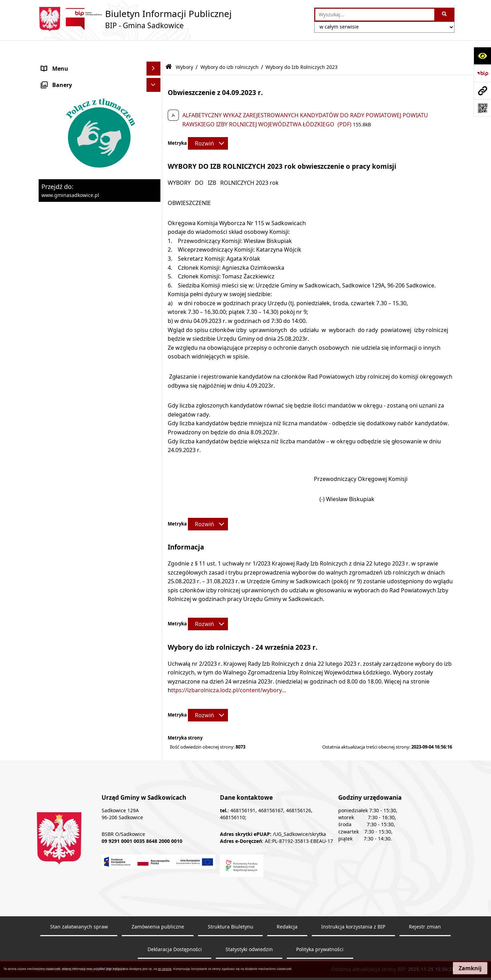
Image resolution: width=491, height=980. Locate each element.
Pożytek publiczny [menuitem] (65, 142)
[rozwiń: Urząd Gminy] (155, 92)
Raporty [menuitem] (52, 642)
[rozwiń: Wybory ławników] (155, 330)
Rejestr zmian (425, 956)
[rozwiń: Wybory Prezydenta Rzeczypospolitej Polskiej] (155, 348)
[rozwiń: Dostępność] (155, 628)
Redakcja (287, 956)
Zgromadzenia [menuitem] (61, 572)
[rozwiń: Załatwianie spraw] (155, 284)
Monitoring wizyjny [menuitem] (67, 656)
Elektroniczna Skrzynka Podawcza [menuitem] (86, 586)
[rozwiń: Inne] (155, 531)
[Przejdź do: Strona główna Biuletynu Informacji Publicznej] (169, 48)
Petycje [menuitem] (51, 559)
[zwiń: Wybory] (155, 312)
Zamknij (470, 968)
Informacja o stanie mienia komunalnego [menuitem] (77, 160)
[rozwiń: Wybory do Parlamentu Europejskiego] (155, 375)
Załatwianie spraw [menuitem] (65, 284)
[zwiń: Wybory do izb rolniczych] (155, 476)
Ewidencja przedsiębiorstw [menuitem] (77, 242)
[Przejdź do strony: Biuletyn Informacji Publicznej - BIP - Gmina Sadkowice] (134, 19)
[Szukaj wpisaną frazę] (445, 15)
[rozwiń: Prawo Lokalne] (155, 106)
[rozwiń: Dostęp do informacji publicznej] (155, 545)
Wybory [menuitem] (52, 311)
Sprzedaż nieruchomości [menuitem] (74, 178)
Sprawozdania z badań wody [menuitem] (79, 270)
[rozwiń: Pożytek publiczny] (155, 142)
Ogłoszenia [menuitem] (56, 256)
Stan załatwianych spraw (79, 956)
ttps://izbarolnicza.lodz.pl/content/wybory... (229, 671)
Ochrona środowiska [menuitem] (69, 214)
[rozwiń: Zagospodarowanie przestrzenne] (155, 228)
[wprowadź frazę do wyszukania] (375, 15)
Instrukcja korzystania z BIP (353, 956)
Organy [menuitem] (51, 78)
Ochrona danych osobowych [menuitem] (79, 298)
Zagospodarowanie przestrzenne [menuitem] (85, 228)
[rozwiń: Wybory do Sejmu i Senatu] (155, 402)
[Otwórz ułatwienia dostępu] (482, 56)
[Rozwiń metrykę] (208, 124)
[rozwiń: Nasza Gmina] (155, 64)
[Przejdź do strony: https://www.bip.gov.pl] (482, 73)
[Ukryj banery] (153, 672)
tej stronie (165, 969)
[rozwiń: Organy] (155, 78)
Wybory (184, 48)
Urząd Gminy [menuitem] (59, 92)
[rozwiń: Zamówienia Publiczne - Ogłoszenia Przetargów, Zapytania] (155, 120)
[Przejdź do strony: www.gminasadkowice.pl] (482, 90)
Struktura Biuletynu (231, 956)
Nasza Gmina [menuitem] (59, 64)
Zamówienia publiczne (158, 956)
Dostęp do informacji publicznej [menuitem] (83, 545)
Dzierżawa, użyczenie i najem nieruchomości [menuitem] (80, 196)
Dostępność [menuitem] (57, 628)
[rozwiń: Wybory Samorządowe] (155, 420)
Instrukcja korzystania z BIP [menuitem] (78, 600)
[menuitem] (100, 330)
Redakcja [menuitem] (53, 614)
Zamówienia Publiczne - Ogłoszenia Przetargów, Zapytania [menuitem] (88, 124)
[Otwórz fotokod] (482, 108)
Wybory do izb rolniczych (229, 48)
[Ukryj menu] (153, 50)
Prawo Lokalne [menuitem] (61, 105)
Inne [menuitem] (47, 531)
